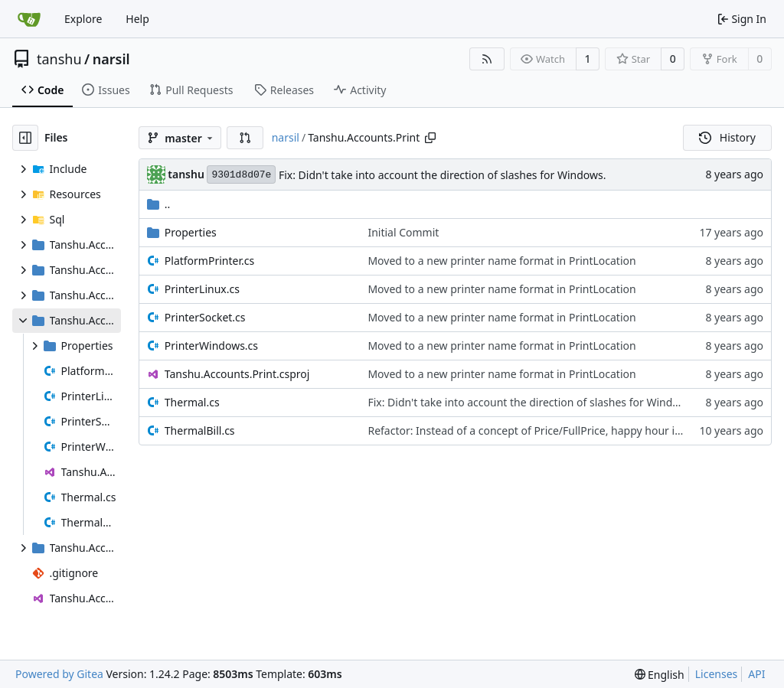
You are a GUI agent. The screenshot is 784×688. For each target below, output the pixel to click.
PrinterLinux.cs (202, 289)
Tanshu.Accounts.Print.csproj (237, 374)
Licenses (717, 674)
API (756, 674)
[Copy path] (430, 138)
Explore (83, 19)
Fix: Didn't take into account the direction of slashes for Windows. (443, 175)
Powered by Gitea (59, 674)
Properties (191, 232)
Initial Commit (403, 232)
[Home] (29, 19)
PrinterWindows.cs (211, 346)
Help (137, 19)
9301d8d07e (241, 175)
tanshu (59, 59)
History (727, 137)
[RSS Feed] (487, 59)
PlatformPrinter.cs (209, 261)
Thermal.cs (192, 402)
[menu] (660, 675)
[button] (245, 138)
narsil (111, 59)
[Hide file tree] (25, 138)
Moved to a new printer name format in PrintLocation (501, 261)
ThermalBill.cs (200, 430)
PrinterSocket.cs (205, 317)
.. (159, 204)
